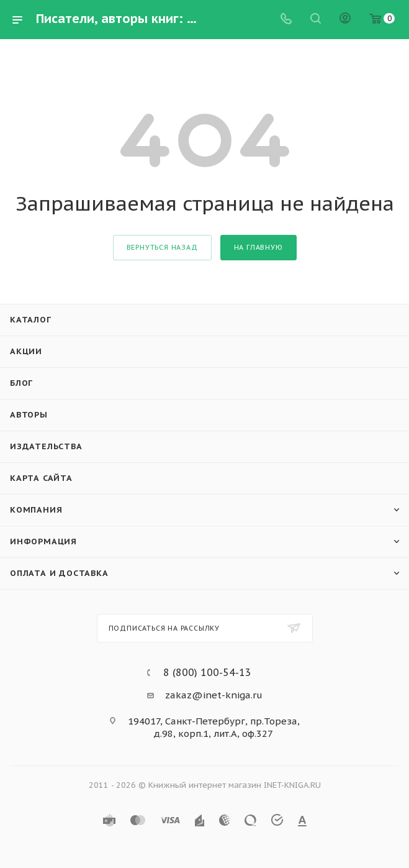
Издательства (46, 446)
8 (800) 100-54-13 (207, 672)
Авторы (29, 415)
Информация (43, 541)
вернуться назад (162, 247)
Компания (36, 510)
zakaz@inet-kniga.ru (214, 695)
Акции (26, 351)
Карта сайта (41, 478)
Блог (21, 383)
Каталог (31, 320)
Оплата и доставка (59, 573)
